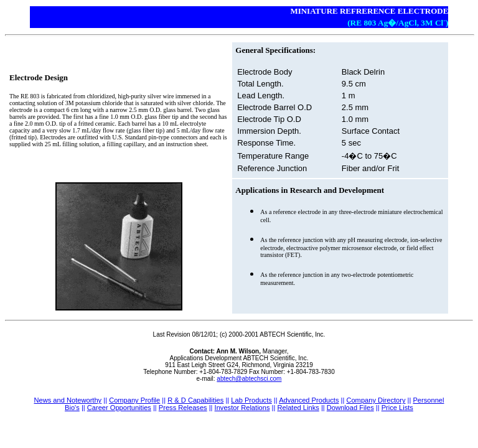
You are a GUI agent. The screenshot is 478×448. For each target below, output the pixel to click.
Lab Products (251, 400)
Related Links (298, 408)
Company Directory (376, 400)
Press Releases (183, 408)
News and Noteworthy (68, 400)
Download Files (350, 408)
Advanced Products (309, 400)
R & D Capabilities (195, 400)
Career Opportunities (119, 408)
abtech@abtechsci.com (249, 379)
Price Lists (397, 408)
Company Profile (134, 400)
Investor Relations (242, 408)
